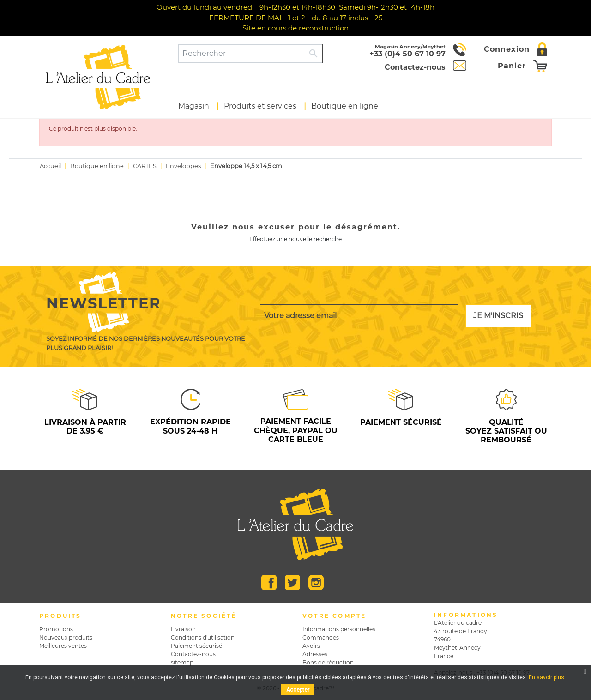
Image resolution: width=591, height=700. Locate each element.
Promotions (56, 629)
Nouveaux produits (66, 637)
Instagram (316, 582)
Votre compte (334, 616)
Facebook (269, 582)
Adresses (315, 654)
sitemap (182, 662)
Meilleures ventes (63, 646)
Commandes (321, 637)
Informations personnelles (339, 629)
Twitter (292, 582)
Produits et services (260, 106)
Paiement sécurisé (196, 646)
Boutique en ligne (345, 106)
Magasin (194, 106)
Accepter (298, 690)
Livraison (183, 629)
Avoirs (311, 646)
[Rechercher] (242, 54)
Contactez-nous (193, 654)
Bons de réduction (328, 662)
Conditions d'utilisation (203, 637)
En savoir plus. (547, 677)
